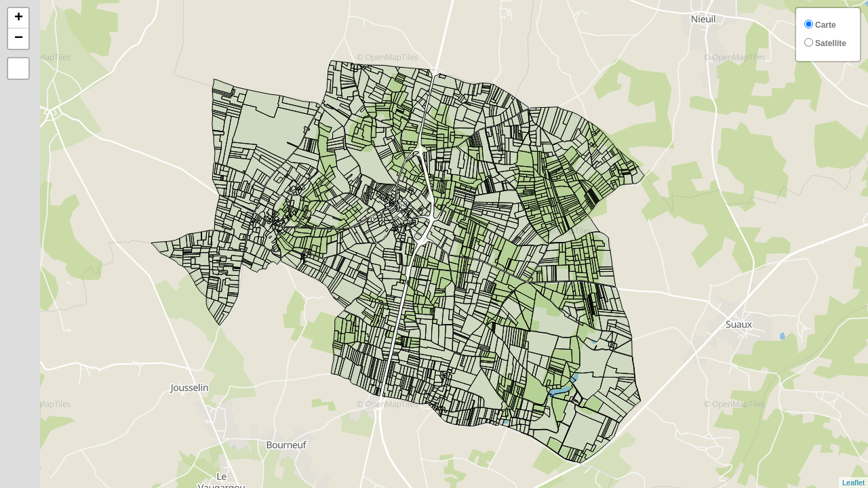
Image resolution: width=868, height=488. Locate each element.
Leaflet (853, 483)
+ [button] (19, 18)
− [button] (19, 39)
